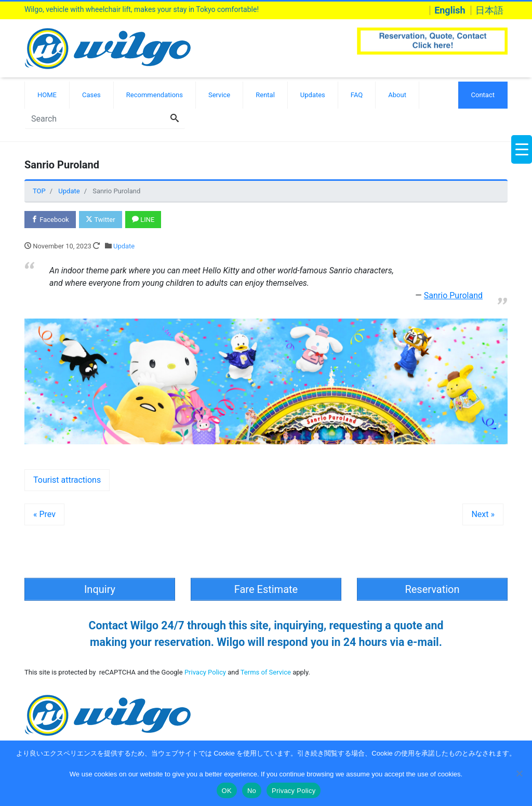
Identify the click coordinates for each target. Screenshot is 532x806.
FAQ (357, 95)
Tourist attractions (67, 480)
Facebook (50, 220)
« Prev (44, 514)
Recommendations (155, 95)
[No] (519, 773)
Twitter (100, 220)
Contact (483, 95)
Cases (91, 95)
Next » (483, 514)
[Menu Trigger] (522, 149)
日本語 (489, 10)
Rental (265, 95)
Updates (313, 95)
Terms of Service (266, 672)
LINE (143, 220)
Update (124, 246)
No (252, 791)
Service (219, 95)
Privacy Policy (205, 672)
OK (227, 791)
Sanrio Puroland (453, 295)
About (397, 95)
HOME (47, 95)
